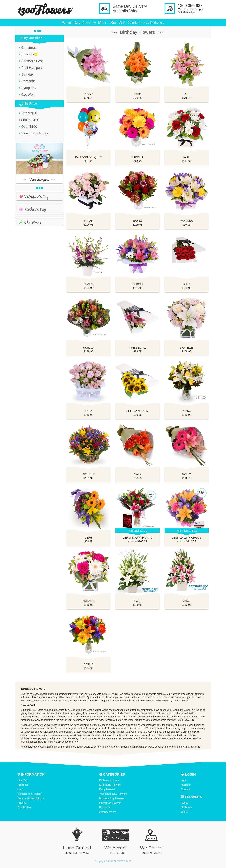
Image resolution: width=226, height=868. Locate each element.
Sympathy (29, 88)
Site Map (23, 780)
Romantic (28, 81)
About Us (23, 785)
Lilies (184, 812)
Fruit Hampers (32, 68)
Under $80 (29, 113)
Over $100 (29, 127)
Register (186, 785)
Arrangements (108, 812)
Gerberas (187, 807)
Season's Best (32, 61)
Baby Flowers (107, 789)
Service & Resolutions (31, 798)
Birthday (28, 74)
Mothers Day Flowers (112, 798)
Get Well (28, 95)
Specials (28, 54)
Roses (185, 803)
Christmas (29, 48)
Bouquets (105, 807)
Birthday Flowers (109, 780)
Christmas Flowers (110, 803)
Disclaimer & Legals (29, 794)
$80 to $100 (30, 120)
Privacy (22, 803)
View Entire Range (35, 133)
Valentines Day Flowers (113, 794)
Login (184, 780)
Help (20, 789)
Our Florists (25, 807)
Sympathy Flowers (110, 785)
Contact (186, 789)
